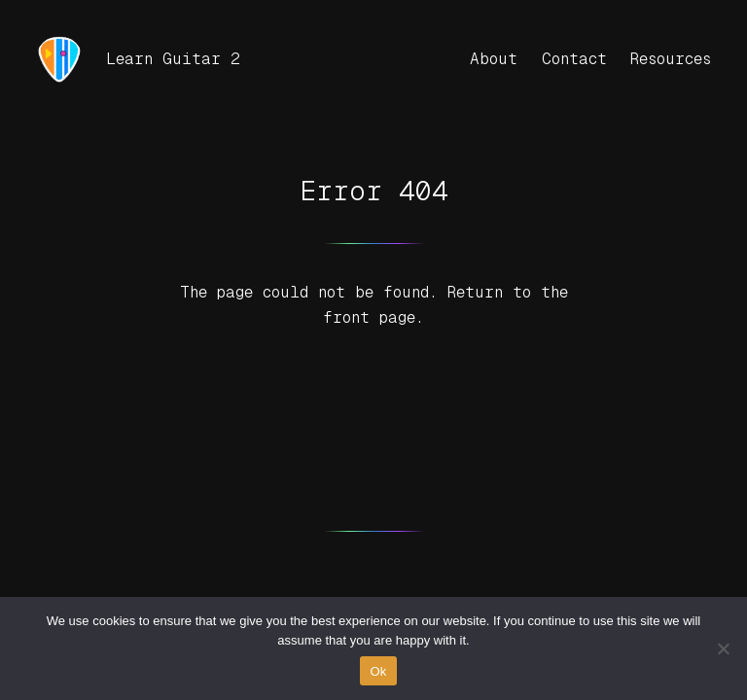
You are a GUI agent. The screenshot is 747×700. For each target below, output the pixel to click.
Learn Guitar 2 (173, 59)
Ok (378, 671)
